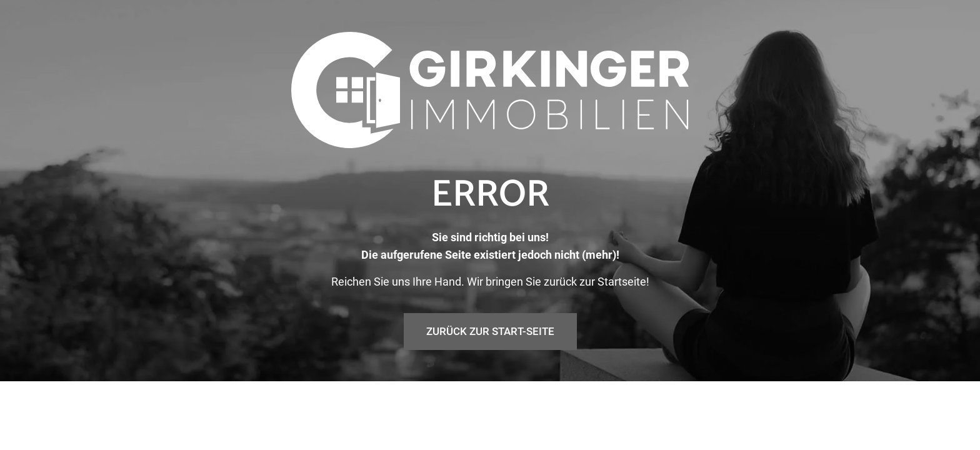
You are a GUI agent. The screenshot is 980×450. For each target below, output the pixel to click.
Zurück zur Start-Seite (490, 366)
